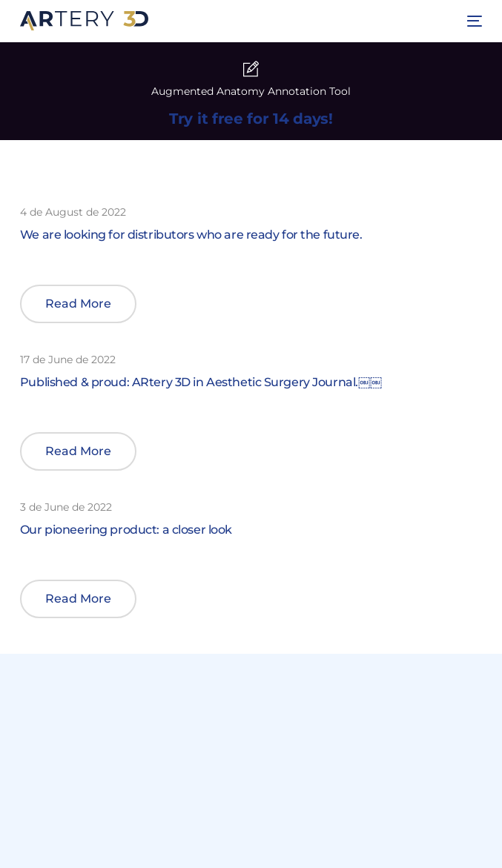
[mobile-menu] (472, 21)
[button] (78, 304)
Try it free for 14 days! (251, 119)
